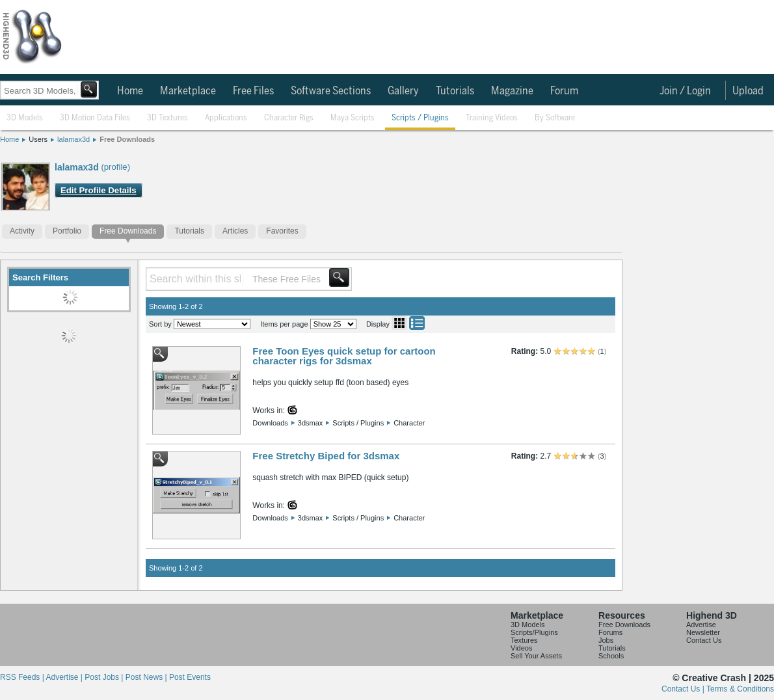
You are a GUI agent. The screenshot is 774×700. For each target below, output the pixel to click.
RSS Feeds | (23, 677)
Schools (611, 656)
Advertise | (65, 677)
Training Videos (492, 118)
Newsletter (703, 632)
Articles (235, 231)
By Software (555, 118)
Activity (22, 231)
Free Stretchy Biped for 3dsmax (326, 456)
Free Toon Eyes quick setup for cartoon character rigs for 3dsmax (344, 356)
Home (130, 91)
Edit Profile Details (99, 190)
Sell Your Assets (536, 656)
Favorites (282, 231)
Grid (399, 323)
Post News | (147, 677)
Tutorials (455, 91)
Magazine (512, 91)
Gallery (403, 91)
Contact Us (704, 640)
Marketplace (188, 91)
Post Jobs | (105, 677)
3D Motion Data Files (95, 118)
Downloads (270, 423)
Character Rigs (289, 118)
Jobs (606, 640)
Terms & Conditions (740, 689)
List (417, 323)
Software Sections (331, 91)
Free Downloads (127, 139)
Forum (564, 91)
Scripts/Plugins (534, 632)
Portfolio (67, 231)
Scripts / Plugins (420, 118)
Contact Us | (684, 689)
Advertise (701, 625)
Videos (521, 648)
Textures (524, 640)
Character (409, 423)
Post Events (190, 677)
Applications (226, 118)
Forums (610, 632)
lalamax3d (73, 139)
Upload (748, 91)
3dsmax (311, 423)
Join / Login (685, 91)
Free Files (253, 91)
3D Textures (167, 118)
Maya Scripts (353, 118)
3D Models (25, 118)
